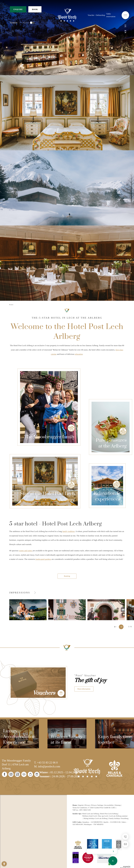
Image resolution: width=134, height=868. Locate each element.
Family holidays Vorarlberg (119, 818)
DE (125, 26)
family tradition (68, 531)
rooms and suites (26, 551)
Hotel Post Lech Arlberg (109, 814)
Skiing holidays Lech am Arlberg (96, 818)
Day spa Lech (103, 816)
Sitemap (118, 805)
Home (75, 805)
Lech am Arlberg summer (118, 816)
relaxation (79, 354)
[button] (4, 864)
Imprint (81, 805)
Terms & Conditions (80, 808)
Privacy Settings (97, 805)
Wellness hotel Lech (90, 816)
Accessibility (109, 805)
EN (125, 32)
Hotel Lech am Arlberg (91, 814)
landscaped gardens (43, 559)
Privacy (88, 805)
